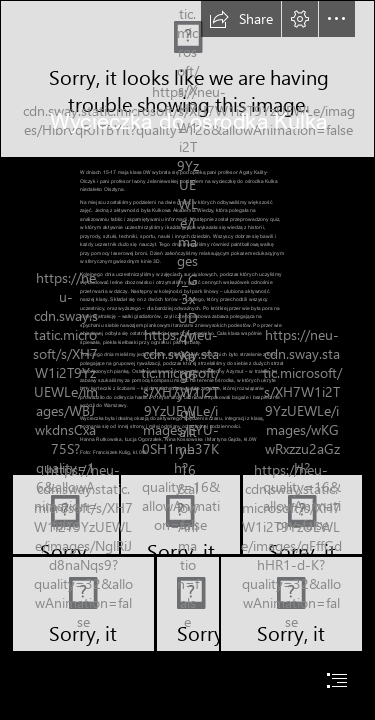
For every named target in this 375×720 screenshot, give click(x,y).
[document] (187, 360)
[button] (241, 19)
